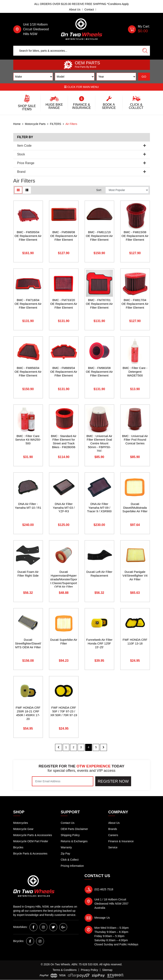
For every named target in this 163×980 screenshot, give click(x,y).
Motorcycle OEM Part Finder (31, 841)
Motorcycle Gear (23, 829)
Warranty (66, 847)
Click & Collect (70, 860)
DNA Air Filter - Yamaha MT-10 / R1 (28, 506)
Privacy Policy (89, 970)
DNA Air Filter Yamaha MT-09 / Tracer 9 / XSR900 (99, 508)
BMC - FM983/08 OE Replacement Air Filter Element (99, 372)
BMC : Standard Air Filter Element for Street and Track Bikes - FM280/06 (64, 442)
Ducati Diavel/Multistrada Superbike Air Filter (135, 508)
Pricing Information (72, 866)
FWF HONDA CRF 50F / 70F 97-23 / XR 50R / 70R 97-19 (64, 711)
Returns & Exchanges (74, 841)
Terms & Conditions (65, 970)
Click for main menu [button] (81, 87)
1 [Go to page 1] (66, 747)
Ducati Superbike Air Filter (64, 642)
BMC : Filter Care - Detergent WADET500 (135, 372)
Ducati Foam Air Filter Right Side (28, 574)
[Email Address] (63, 781)
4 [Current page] (89, 747)
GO (144, 77)
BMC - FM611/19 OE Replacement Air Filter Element (99, 236)
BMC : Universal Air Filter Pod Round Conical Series (135, 440)
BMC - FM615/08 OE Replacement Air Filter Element (135, 236)
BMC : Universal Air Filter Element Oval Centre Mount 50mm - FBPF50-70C (99, 443)
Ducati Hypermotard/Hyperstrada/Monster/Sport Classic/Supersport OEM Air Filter (64, 579)
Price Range (82, 163)
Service (113, 847)
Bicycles (18, 847)
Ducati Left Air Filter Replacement (99, 574)
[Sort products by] (127, 190)
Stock (82, 154)
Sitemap (107, 970)
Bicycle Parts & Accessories (30, 854)
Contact (89, 10)
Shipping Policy (70, 835)
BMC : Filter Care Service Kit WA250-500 (28, 440)
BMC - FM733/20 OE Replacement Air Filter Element (64, 304)
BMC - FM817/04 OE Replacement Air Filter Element (135, 304)
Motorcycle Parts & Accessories (33, 835)
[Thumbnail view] (18, 190)
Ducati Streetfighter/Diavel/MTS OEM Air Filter (28, 643)
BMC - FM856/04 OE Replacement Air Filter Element (28, 372)
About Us (75, 10)
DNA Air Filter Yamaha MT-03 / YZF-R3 (64, 508)
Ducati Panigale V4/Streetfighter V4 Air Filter (135, 576)
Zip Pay (65, 854)
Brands (112, 829)
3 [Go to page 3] (81, 747)
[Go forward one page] (103, 747)
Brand (82, 172)
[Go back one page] (59, 747)
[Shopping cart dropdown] (139, 29)
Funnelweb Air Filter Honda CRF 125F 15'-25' (99, 643)
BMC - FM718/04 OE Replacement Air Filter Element (28, 304)
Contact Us (67, 823)
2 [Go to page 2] (73, 747)
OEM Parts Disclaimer (74, 829)
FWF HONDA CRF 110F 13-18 (135, 642)
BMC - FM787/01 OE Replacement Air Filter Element (99, 304)
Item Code (82, 146)
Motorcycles (21, 823)
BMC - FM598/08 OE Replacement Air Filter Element (64, 236)
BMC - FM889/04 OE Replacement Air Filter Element (64, 372)
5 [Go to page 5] (96, 747)
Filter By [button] (25, 137)
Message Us (102, 918)
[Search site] (145, 51)
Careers (113, 835)
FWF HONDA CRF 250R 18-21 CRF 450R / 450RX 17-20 (28, 713)
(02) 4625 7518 (104, 889)
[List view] (27, 190)
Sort (99, 190)
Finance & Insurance (121, 841)
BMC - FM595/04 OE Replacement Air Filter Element (28, 236)
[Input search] (77, 51)
